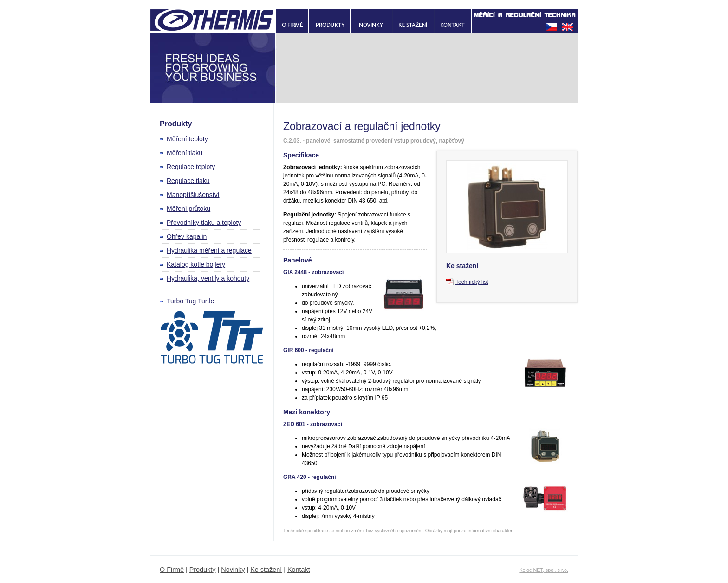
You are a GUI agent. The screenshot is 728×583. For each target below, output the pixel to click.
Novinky (233, 570)
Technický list (472, 282)
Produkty (203, 570)
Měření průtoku (188, 209)
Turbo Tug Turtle (190, 301)
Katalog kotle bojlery (196, 264)
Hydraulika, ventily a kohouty (208, 278)
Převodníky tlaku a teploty (204, 223)
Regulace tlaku (188, 181)
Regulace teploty (191, 167)
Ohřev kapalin (187, 236)
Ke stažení (266, 570)
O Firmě (172, 570)
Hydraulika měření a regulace (209, 250)
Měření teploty (187, 139)
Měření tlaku (185, 153)
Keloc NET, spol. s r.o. (544, 570)
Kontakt (299, 570)
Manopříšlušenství (193, 195)
